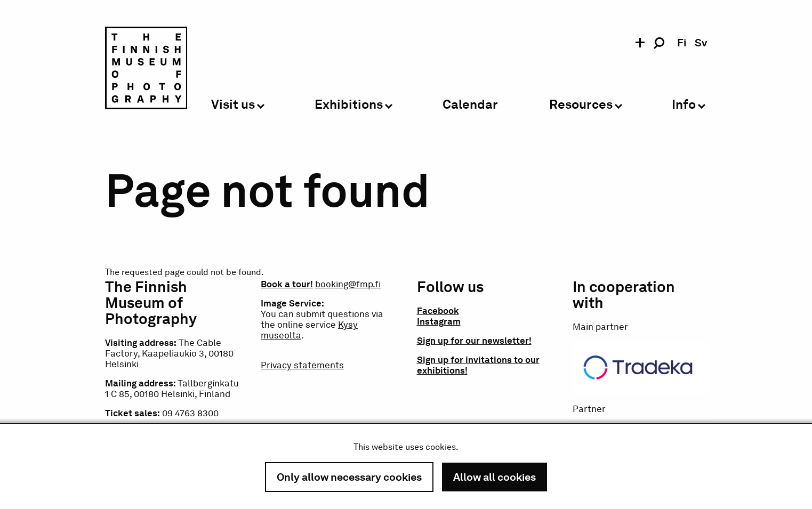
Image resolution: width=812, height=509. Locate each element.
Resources (581, 105)
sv (701, 43)
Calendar (470, 105)
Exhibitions (349, 105)
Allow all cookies (495, 477)
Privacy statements (302, 365)
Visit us (233, 105)
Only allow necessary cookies (349, 477)
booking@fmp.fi (348, 284)
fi (682, 43)
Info (684, 105)
